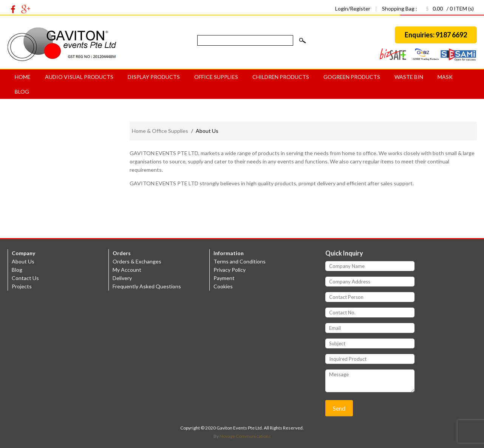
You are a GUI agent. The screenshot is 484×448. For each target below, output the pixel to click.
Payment (224, 278)
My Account (127, 270)
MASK (445, 77)
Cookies (223, 286)
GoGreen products (352, 77)
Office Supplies (216, 77)
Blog (22, 92)
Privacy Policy (230, 270)
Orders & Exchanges (137, 261)
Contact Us (25, 278)
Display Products (154, 77)
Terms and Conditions (240, 261)
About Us (23, 261)
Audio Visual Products (79, 77)
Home (23, 77)
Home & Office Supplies (160, 131)
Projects (22, 286)
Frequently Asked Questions (147, 286)
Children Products (281, 77)
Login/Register (353, 8)
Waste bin (409, 77)
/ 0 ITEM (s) (446, 8)
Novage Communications (245, 436)
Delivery (122, 278)
